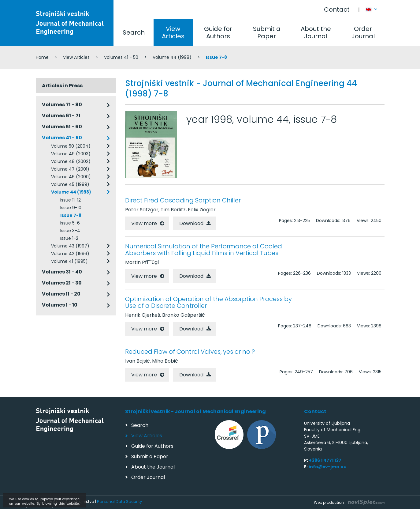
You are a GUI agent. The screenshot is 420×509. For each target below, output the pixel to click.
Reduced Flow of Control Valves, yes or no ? (190, 352)
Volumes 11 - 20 (61, 294)
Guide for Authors (218, 32)
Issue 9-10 (71, 208)
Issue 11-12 (71, 200)
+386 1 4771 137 (325, 460)
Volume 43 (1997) (70, 246)
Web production (349, 502)
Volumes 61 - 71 (61, 116)
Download (191, 223)
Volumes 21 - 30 (62, 283)
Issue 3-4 (70, 231)
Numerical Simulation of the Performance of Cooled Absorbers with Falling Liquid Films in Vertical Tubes (204, 250)
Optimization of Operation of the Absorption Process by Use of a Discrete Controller (208, 302)
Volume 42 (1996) (70, 254)
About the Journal (316, 32)
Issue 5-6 (70, 223)
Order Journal (363, 32)
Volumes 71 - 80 (62, 105)
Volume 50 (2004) (71, 146)
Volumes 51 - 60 (62, 127)
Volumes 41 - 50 (121, 57)
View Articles (173, 32)
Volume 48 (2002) (71, 161)
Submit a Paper (267, 32)
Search (134, 32)
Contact (337, 9)
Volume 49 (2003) (71, 154)
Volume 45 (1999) (70, 184)
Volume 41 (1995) (69, 261)
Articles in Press (62, 86)
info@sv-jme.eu (328, 467)
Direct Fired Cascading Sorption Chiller (183, 200)
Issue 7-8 (71, 215)
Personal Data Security (119, 501)
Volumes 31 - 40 (62, 272)
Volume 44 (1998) (172, 57)
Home (42, 57)
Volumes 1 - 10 (60, 305)
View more (144, 223)
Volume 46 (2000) (71, 177)
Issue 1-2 (69, 238)
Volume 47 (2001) (70, 169)
